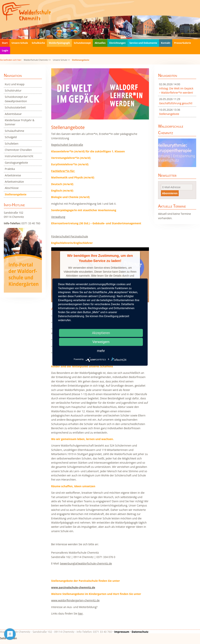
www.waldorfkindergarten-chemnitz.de (75, 600)
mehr (101, 351)
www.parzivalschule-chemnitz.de (73, 587)
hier (80, 613)
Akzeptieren (101, 333)
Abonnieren (170, 193)
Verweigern (101, 342)
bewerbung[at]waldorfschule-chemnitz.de (86, 563)
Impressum (122, 632)
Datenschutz (140, 632)
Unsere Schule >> (61, 60)
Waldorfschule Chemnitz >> (37, 60)
